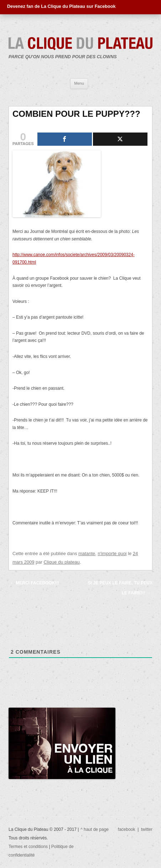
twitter (147, 829)
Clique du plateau (61, 562)
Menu (79, 83)
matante (87, 553)
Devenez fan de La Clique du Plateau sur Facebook (61, 6)
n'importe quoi (112, 553)
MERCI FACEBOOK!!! (35, 583)
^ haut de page (95, 829)
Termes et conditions (29, 847)
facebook (127, 829)
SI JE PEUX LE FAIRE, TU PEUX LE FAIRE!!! (120, 588)
